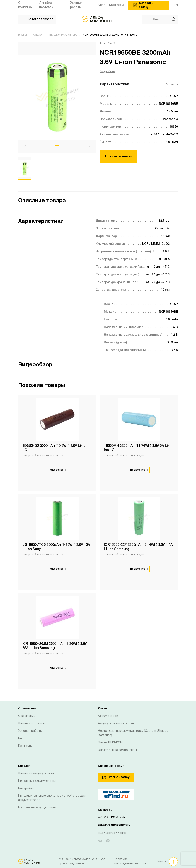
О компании (27, 716)
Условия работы (30, 731)
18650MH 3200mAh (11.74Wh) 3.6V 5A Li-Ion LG (137, 448)
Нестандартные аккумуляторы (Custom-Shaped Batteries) (133, 733)
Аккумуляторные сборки (116, 724)
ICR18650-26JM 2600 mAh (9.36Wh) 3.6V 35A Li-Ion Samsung (55, 646)
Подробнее (109, 71)
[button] (57, 145)
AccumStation (108, 716)
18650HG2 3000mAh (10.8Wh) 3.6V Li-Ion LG (55, 448)
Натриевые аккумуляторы (37, 808)
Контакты (25, 746)
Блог (22, 738)
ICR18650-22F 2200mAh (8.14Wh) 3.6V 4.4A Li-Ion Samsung (138, 547)
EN (176, 5)
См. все (172, 85)
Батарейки (26, 789)
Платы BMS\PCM (110, 743)
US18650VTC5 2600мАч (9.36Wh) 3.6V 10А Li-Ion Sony (56, 547)
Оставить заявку (118, 157)
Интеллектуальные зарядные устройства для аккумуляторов (52, 798)
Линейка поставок (31, 724)
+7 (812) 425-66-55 (111, 818)
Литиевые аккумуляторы (36, 774)
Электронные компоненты (117, 750)
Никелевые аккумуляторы (37, 781)
